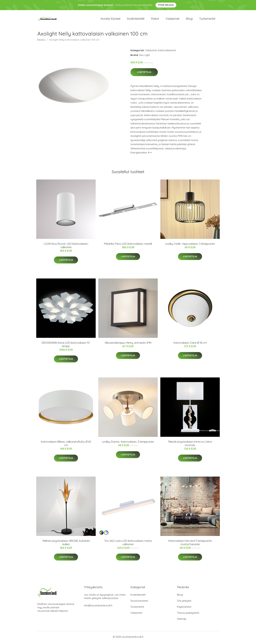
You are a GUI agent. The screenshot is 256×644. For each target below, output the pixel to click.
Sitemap (182, 620)
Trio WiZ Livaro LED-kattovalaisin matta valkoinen (128, 544)
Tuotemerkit (207, 19)
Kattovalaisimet (167, 52)
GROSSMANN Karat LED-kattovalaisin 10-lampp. (66, 346)
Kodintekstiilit (136, 19)
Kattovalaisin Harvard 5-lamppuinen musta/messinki (190, 544)
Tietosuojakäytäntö (188, 614)
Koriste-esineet (111, 19)
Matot (155, 19)
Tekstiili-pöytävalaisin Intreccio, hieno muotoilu (190, 445)
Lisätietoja (144, 74)
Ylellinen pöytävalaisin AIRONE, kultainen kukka (66, 544)
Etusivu (41, 41)
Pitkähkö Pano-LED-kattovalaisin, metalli (128, 245)
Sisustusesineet (139, 602)
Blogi (189, 19)
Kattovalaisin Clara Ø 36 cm (190, 344)
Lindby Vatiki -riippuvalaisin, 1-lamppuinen (190, 245)
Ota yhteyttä (184, 602)
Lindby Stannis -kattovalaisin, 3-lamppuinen (128, 443)
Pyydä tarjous (166, 5)
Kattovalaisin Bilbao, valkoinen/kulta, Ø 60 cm (66, 445)
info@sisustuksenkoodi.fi (98, 607)
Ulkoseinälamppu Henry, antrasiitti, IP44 (128, 344)
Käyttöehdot (184, 608)
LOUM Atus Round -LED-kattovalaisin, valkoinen (66, 247)
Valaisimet (172, 19)
